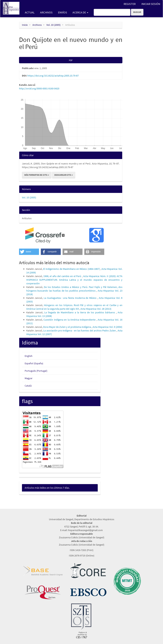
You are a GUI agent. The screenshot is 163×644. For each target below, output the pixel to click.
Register (130, 4)
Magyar (29, 378)
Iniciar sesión (151, 4)
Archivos (46, 12)
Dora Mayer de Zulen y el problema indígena (67, 327)
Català (28, 386)
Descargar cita (64, 175)
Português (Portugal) (36, 371)
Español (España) (34, 363)
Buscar (137, 12)
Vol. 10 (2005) (53, 25)
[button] (29, 252)
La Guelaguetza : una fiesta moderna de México (71, 298)
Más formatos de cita (37, 175)
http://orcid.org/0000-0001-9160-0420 (39, 88)
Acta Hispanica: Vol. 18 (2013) (96, 309)
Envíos (63, 12)
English (29, 356)
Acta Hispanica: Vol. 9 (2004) (107, 327)
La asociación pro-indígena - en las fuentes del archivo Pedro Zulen (80, 331)
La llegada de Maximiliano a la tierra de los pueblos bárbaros (80, 312)
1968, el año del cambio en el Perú (63, 276)
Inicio (25, 25)
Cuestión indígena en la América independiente (70, 320)
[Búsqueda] (112, 12)
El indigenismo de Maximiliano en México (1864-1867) (72, 269)
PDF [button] (71, 60)
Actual (30, 12)
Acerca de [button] (80, 12)
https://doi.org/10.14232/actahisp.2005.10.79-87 (53, 76)
